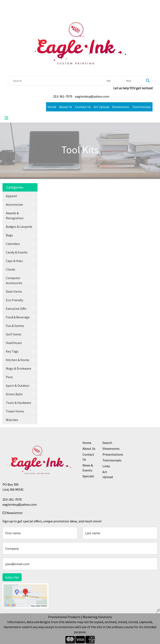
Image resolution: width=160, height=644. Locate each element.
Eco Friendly (14, 300)
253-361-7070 (63, 96)
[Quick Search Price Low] (114, 81)
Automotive (14, 204)
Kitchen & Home (17, 360)
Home (52, 107)
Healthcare (14, 343)
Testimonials (142, 107)
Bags (9, 235)
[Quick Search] (56, 81)
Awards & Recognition (15, 216)
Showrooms (121, 107)
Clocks (11, 269)
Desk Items (14, 291)
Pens (9, 377)
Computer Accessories (14, 280)
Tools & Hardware (18, 403)
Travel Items (15, 411)
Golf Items (14, 334)
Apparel (11, 196)
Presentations (110, 454)
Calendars (13, 244)
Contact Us (83, 107)
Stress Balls (14, 394)
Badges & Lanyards (19, 227)
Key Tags (12, 351)
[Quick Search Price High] (134, 81)
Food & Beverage (18, 317)
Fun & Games (15, 326)
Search (107, 443)
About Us (66, 107)
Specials (88, 476)
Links (106, 466)
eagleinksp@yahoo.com (92, 96)
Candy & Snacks (17, 252)
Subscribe (12, 577)
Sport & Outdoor (18, 386)
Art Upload (101, 107)
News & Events (88, 468)
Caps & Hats (14, 261)
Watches (12, 420)
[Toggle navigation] (6, 118)
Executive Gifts (16, 309)
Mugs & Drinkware (19, 368)
